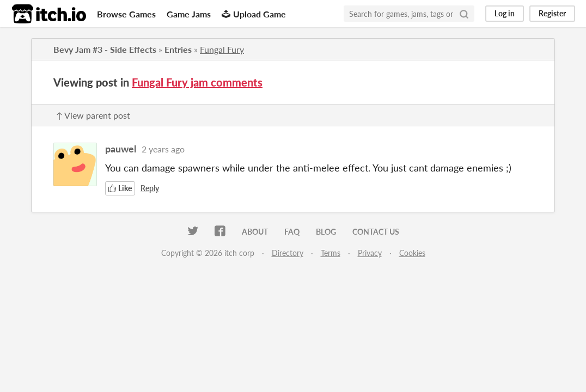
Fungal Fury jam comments (197, 82)
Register (552, 13)
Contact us (376, 232)
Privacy (370, 253)
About (255, 232)
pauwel (121, 149)
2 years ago (163, 149)
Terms (331, 253)
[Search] (464, 14)
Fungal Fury (222, 49)
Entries (178, 49)
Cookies (412, 253)
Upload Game (254, 14)
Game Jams (189, 14)
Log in (505, 13)
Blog (326, 232)
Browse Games (126, 14)
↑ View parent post (93, 115)
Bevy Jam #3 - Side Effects (105, 49)
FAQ (292, 232)
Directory (288, 253)
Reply (150, 188)
